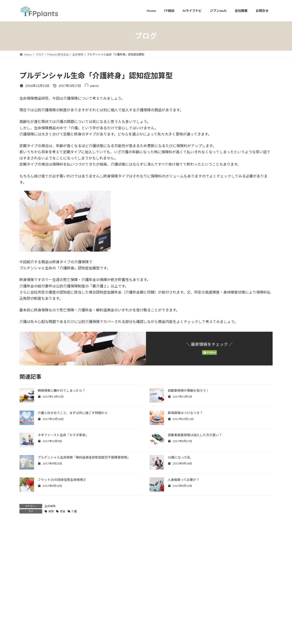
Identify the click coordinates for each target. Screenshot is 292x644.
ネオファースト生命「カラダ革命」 (63, 435)
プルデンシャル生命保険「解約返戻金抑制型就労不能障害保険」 (84, 457)
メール (27, 637)
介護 (74, 511)
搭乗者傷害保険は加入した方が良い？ (195, 435)
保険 (51, 511)
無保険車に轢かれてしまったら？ (61, 390)
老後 (63, 511)
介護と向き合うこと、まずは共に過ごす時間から (73, 413)
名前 (25, 613)
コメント (29, 552)
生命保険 (50, 506)
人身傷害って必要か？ (184, 480)
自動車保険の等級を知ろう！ (188, 390)
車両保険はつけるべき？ (185, 413)
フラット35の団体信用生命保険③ (62, 480)
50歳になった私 (179, 457)
